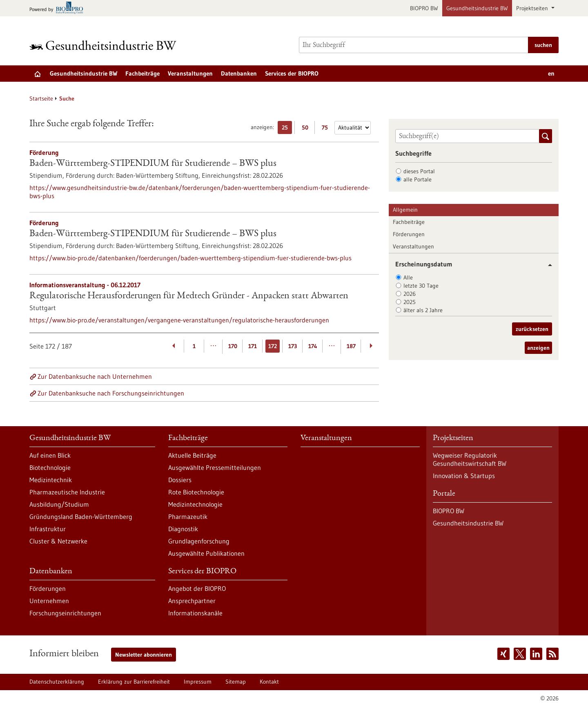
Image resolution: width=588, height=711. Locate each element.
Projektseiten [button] (533, 8)
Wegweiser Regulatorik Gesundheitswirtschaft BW (470, 459)
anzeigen (538, 348)
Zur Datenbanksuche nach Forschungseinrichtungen (111, 393)
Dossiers (180, 480)
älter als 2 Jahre (423, 310)
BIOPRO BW (424, 8)
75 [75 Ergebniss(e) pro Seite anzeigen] (327, 129)
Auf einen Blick (50, 455)
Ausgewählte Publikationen (206, 553)
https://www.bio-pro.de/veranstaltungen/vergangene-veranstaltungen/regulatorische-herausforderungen (179, 320)
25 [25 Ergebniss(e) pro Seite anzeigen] (287, 129)
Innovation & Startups (464, 476)
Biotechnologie (50, 467)
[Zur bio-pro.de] (59, 8)
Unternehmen (49, 601)
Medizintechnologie (195, 504)
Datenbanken (239, 73)
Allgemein (405, 210)
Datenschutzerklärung (57, 682)
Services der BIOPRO (292, 73)
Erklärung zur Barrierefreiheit (134, 682)
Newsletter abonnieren (144, 655)
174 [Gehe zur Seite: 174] (313, 346)
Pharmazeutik (188, 516)
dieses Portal (419, 171)
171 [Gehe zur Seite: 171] (253, 346)
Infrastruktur (48, 529)
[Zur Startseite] (105, 45)
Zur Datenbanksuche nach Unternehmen (95, 376)
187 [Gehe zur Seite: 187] (351, 346)
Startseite (41, 98)
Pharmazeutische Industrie (67, 492)
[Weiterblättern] (371, 346)
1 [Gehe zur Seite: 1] (194, 346)
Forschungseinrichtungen (65, 613)
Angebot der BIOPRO (197, 588)
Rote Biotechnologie (196, 492)
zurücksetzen (532, 329)
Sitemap (236, 682)
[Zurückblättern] (174, 346)
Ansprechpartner (192, 601)
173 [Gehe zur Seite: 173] (293, 346)
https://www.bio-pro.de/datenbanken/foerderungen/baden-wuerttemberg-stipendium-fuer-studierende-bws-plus (190, 258)
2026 (410, 294)
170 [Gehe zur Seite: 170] (233, 346)
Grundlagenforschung (199, 541)
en (551, 73)
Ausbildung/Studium (59, 504)
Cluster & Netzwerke (58, 541)
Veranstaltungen (190, 73)
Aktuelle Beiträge (192, 455)
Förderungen (409, 234)
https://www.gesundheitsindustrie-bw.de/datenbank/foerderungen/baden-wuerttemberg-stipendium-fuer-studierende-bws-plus (200, 192)
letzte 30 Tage (421, 286)
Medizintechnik (51, 480)
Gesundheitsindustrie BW (477, 8)
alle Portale (418, 179)
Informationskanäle (195, 613)
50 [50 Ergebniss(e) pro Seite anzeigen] (307, 129)
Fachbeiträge (143, 73)
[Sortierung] (353, 128)
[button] (547, 265)
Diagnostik (183, 529)
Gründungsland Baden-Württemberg (81, 516)
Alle (408, 277)
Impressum (198, 682)
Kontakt (269, 682)
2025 (410, 302)
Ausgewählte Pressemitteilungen (215, 467)
